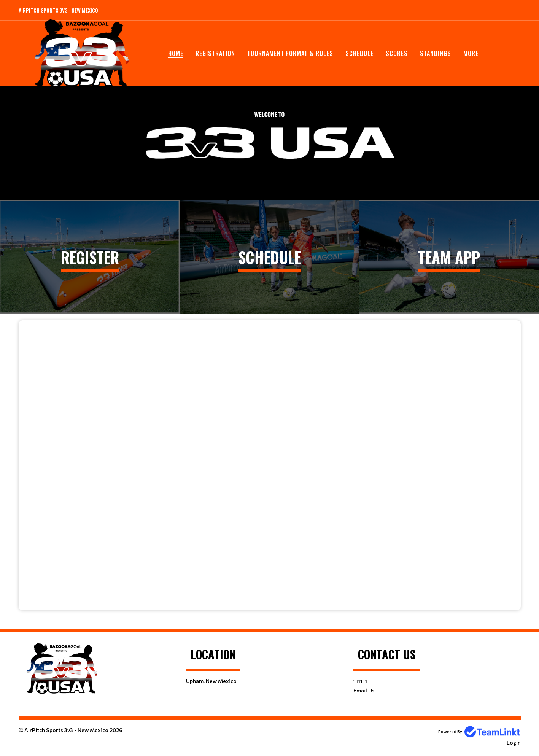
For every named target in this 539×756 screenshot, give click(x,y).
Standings (436, 53)
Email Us (364, 690)
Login (514, 742)
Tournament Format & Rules (290, 53)
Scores (397, 53)
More (471, 53)
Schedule (359, 53)
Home (176, 53)
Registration (215, 53)
